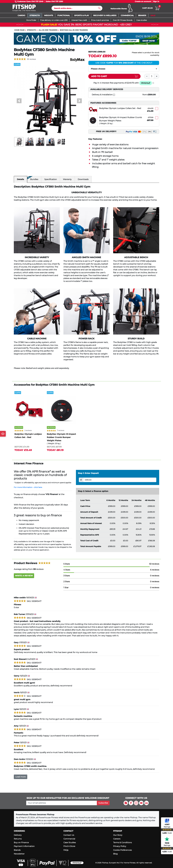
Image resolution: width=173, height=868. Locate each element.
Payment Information (24, 846)
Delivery (18, 835)
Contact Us (69, 835)
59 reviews (31, 60)
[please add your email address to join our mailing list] (62, 803)
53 (154, 565)
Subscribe (103, 803)
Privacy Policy (120, 846)
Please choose (98, 70)
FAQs (66, 850)
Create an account (143, 1)
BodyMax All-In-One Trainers (74, 31)
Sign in (156, 1)
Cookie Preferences (122, 850)
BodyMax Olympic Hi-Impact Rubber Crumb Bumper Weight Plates (120, 120)
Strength (32, 31)
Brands (17, 850)
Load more (21, 778)
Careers (117, 839)
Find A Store (69, 846)
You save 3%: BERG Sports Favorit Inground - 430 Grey (86, 26)
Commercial (69, 839)
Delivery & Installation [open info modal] (103, 96)
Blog (115, 854)
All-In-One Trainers (48, 31)
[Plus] (157, 77)
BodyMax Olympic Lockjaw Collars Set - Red (120, 109)
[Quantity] (152, 77)
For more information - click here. (28, 488)
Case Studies (70, 843)
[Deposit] (120, 481)
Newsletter (19, 854)
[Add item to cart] (114, 77)
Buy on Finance (21, 843)
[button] (19, 102)
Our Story (118, 835)
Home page (19, 31)
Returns (18, 839)
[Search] (76, 9)
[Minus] (147, 77)
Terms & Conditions (122, 843)
